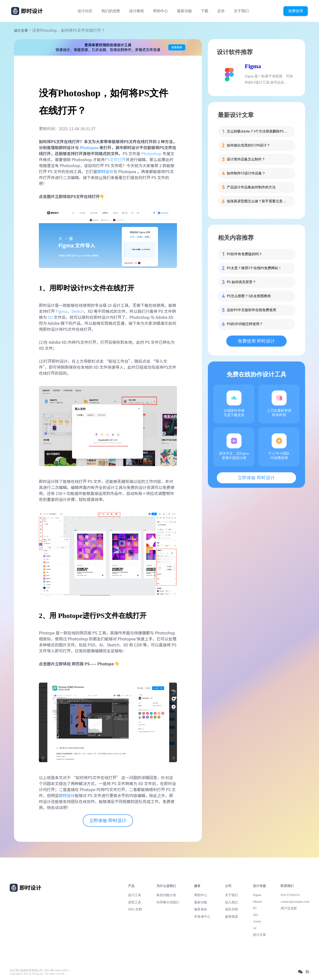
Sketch (78, 311)
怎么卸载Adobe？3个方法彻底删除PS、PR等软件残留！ (258, 131)
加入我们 (232, 902)
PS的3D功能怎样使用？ (245, 324)
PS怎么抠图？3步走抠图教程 (249, 296)
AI (255, 928)
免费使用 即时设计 (256, 341)
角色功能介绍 (166, 895)
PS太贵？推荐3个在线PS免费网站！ (254, 268)
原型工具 (135, 902)
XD (50, 317)
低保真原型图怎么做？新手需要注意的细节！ (258, 201)
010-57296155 (290, 895)
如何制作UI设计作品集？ (246, 173)
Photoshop (151, 153)
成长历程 (232, 909)
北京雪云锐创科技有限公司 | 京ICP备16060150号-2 (40, 970)
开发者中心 (202, 917)
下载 (205, 11)
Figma (62, 311)
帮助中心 (160, 11)
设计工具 (135, 895)
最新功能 (184, 11)
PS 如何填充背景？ (241, 282)
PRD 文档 (135, 909)
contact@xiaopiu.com (295, 902)
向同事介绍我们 (168, 902)
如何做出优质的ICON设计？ (248, 145)
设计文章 (21, 31)
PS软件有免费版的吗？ (244, 254)
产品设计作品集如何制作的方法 (251, 187)
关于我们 (241, 11)
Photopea (89, 147)
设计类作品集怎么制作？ (246, 159)
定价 (221, 11)
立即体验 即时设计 (108, 821)
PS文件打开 (115, 159)
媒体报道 (232, 917)
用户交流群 (289, 908)
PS (255, 908)
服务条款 (201, 909)
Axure (257, 921)
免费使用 (296, 11)
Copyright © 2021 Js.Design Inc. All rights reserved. (37, 974)
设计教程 (137, 11)
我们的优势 (111, 11)
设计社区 (85, 11)
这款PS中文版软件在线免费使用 (251, 310)
